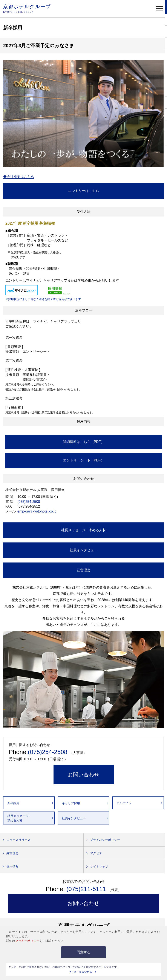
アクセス (96, 853)
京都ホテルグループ (27, 9)
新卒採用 (13, 803)
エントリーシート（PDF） (84, 460)
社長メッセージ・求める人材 (84, 530)
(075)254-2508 (29, 502)
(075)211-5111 (87, 889)
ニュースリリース (18, 840)
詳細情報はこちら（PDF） (84, 442)
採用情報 (12, 866)
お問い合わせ (84, 775)
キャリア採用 (71, 803)
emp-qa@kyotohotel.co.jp (37, 511)
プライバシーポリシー (105, 840)
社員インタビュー (84, 550)
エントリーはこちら (84, 191)
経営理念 (84, 570)
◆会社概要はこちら (19, 177)
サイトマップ (99, 866)
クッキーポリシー (27, 941)
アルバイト (124, 803)
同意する (84, 952)
